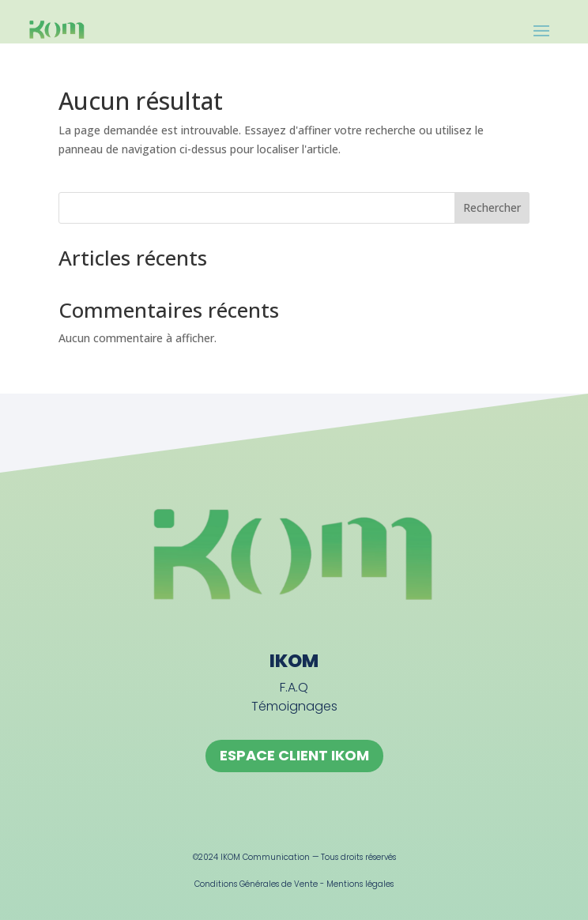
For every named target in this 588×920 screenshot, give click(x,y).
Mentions (346, 884)
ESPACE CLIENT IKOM (294, 755)
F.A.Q (294, 687)
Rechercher (492, 207)
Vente (306, 884)
